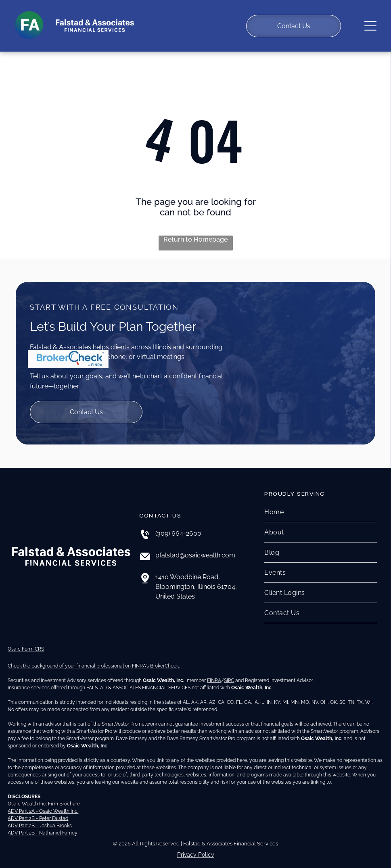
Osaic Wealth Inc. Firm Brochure (44, 797)
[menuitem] (320, 506)
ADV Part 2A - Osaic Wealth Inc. (43, 805)
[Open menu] (370, 23)
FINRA (214, 674)
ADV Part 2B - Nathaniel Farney (43, 826)
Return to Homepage (195, 233)
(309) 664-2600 (178, 527)
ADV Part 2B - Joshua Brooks (40, 819)
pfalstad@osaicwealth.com (195, 549)
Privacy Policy (196, 848)
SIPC (229, 674)
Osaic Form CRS (26, 643)
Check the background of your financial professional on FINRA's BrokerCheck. (94, 659)
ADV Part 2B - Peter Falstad (38, 812)
